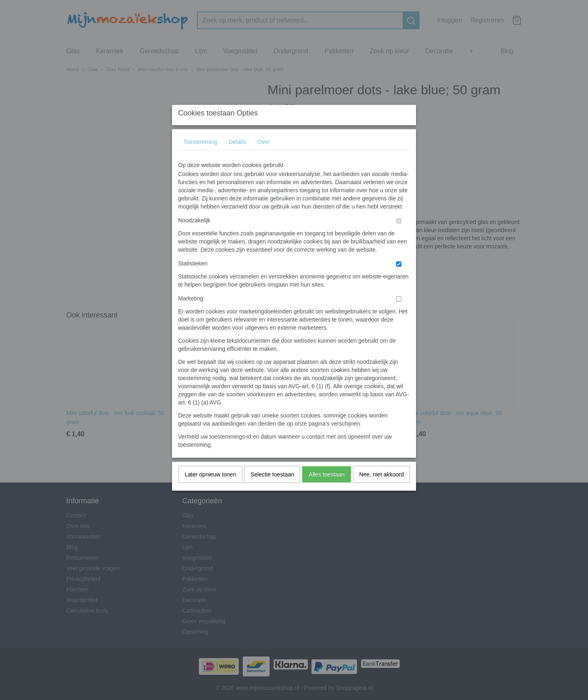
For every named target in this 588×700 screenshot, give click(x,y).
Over (264, 158)
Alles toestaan (327, 490)
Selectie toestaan (272, 490)
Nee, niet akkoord (381, 490)
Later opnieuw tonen (210, 490)
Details (237, 158)
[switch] (399, 237)
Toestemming (200, 158)
